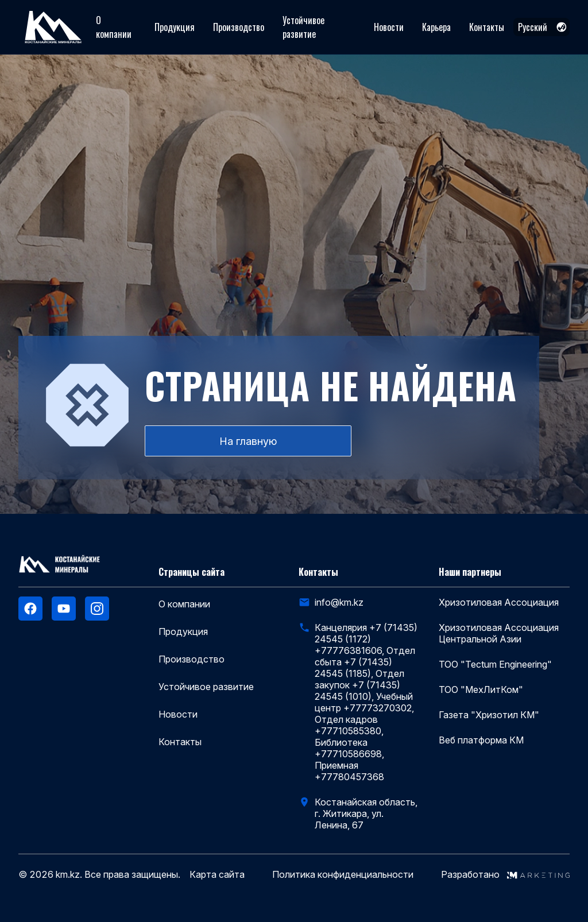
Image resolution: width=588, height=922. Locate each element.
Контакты (487, 27)
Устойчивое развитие (303, 27)
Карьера (436, 27)
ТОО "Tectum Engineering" (495, 664)
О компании (114, 27)
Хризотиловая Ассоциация (499, 602)
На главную (248, 441)
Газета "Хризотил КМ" (489, 715)
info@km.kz (339, 602)
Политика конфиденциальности (343, 875)
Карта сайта (217, 875)
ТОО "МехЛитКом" (481, 689)
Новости (389, 27)
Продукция (175, 27)
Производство (239, 27)
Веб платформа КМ (481, 740)
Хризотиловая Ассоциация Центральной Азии (499, 633)
